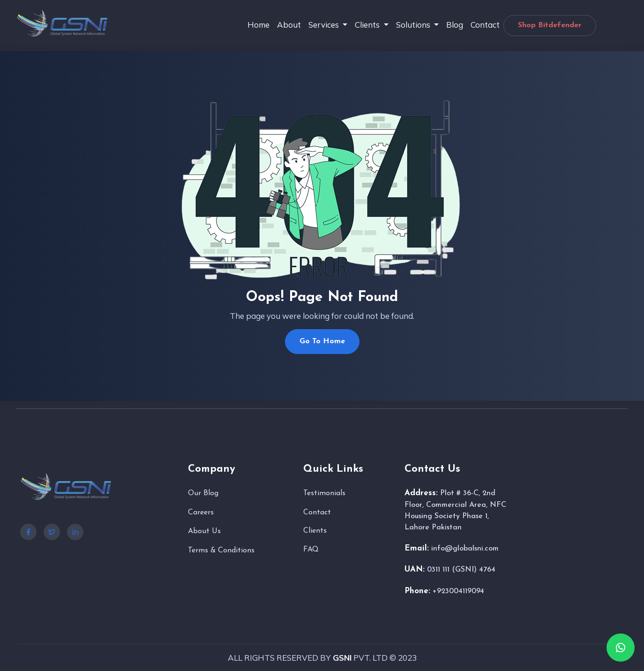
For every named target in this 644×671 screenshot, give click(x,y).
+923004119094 (458, 591)
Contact (485, 25)
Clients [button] (368, 25)
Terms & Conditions (221, 550)
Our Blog (203, 493)
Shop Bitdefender (550, 25)
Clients (315, 531)
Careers (201, 513)
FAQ (311, 550)
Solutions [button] (414, 25)
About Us (204, 531)
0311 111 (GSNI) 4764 (461, 570)
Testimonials (324, 493)
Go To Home (322, 341)
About (289, 25)
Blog (455, 25)
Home (258, 25)
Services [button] (325, 25)
